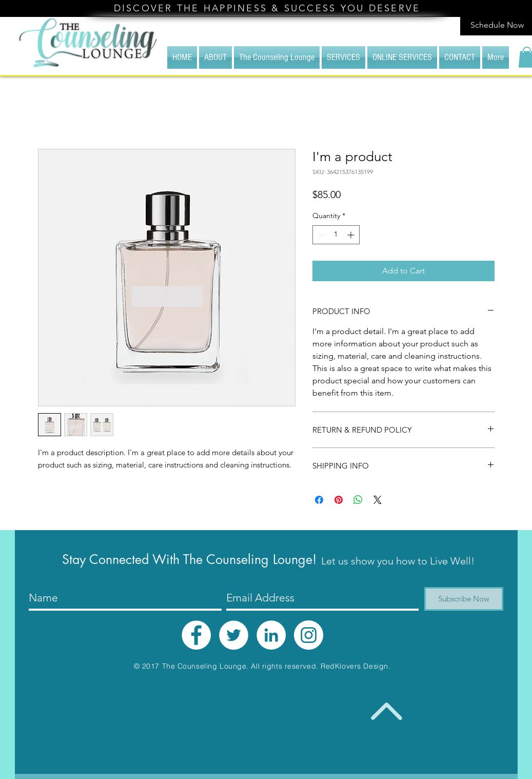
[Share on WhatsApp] (358, 500)
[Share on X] (378, 500)
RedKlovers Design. (356, 666)
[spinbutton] (336, 235)
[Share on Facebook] (319, 500)
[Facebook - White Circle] (196, 635)
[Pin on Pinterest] (339, 500)
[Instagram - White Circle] (309, 635)
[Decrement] (320, 235)
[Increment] (352, 235)
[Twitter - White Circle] (234, 635)
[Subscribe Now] (464, 599)
